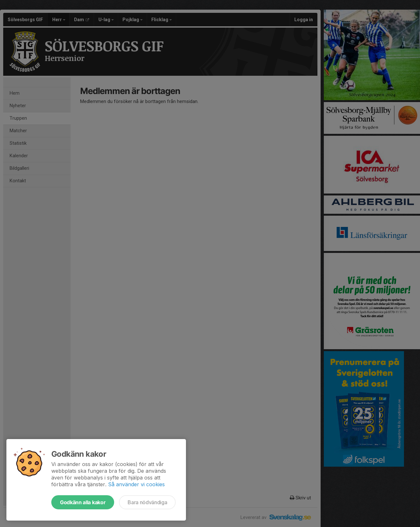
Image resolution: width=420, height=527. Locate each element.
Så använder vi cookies (136, 484)
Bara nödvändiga (147, 502)
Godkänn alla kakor (83, 502)
